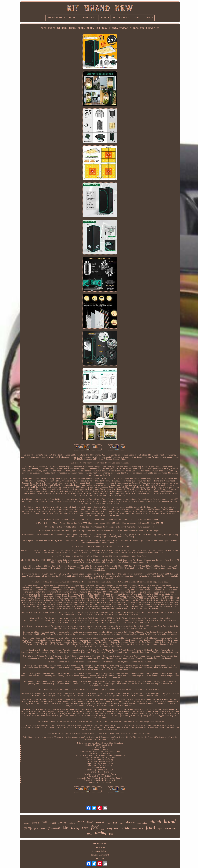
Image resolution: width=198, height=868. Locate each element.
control (53, 823)
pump (28, 828)
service (62, 823)
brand (170, 821)
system (27, 823)
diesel (90, 822)
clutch (155, 821)
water (103, 829)
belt (115, 823)
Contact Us (100, 848)
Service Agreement (100, 855)
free (111, 834)
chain (121, 823)
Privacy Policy (100, 851)
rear (81, 822)
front (150, 827)
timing (101, 833)
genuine (54, 828)
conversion (142, 823)
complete (112, 829)
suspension (170, 828)
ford (95, 827)
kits (66, 828)
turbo (125, 827)
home (43, 829)
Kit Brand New (100, 844)
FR (103, 859)
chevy (109, 823)
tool (90, 833)
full (44, 822)
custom (72, 823)
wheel (100, 822)
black (141, 829)
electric (130, 822)
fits (85, 828)
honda (36, 823)
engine (160, 829)
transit (134, 829)
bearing (75, 828)
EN (97, 859)
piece (36, 829)
